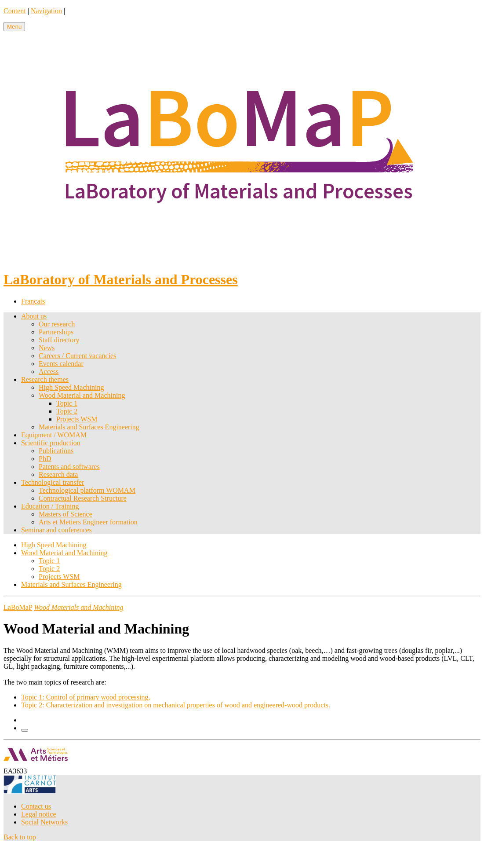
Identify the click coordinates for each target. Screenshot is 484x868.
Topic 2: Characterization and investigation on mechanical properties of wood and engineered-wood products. (176, 705)
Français (33, 301)
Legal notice (39, 814)
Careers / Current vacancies (77, 356)
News (47, 348)
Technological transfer (53, 482)
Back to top (20, 837)
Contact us (36, 806)
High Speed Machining (71, 387)
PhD (45, 459)
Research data (58, 474)
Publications (56, 451)
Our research (57, 324)
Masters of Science (66, 514)
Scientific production (51, 443)
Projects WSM (77, 419)
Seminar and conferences (56, 530)
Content (15, 11)
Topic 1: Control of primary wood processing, (86, 697)
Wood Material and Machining (82, 395)
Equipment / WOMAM (54, 435)
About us (34, 316)
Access (49, 372)
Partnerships (56, 332)
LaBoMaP (18, 607)
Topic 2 (67, 411)
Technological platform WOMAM (87, 490)
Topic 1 (67, 403)
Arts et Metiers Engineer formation (88, 522)
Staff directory (59, 340)
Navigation (46, 11)
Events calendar (61, 364)
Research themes (45, 379)
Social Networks (44, 822)
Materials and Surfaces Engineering (89, 427)
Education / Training (50, 506)
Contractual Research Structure (83, 498)
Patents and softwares (69, 467)
